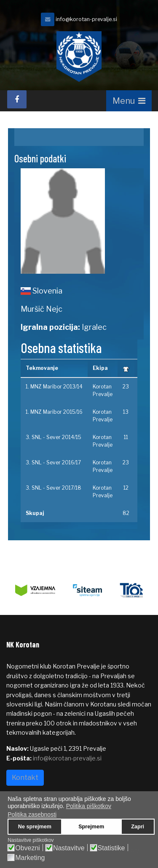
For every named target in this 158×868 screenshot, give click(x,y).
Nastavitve (69, 848)
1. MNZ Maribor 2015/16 (54, 412)
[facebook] (17, 99)
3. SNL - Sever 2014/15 (54, 437)
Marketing (30, 858)
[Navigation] (129, 101)
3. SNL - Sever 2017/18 (54, 488)
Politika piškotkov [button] (89, 806)
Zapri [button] (138, 827)
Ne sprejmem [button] (35, 827)
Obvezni (28, 848)
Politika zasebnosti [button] (32, 814)
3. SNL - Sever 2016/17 (53, 462)
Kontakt (25, 778)
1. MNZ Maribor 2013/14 (54, 387)
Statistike (111, 848)
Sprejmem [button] (91, 827)
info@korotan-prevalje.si (86, 19)
